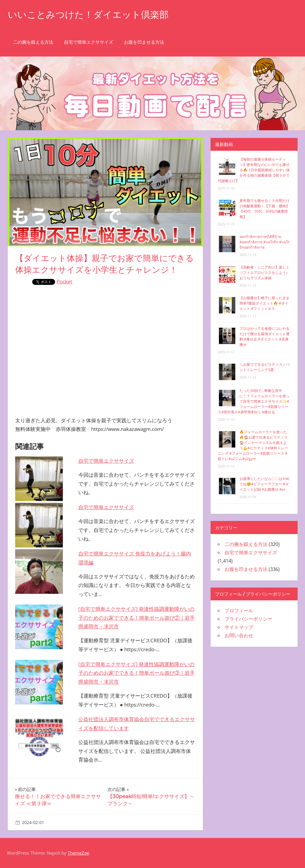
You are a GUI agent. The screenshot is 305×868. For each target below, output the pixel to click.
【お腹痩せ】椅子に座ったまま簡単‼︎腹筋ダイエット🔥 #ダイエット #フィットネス (264, 303)
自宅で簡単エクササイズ (89, 42)
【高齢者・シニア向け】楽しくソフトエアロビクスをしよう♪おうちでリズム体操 (264, 273)
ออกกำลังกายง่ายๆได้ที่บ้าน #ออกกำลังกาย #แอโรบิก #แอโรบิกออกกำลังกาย (264, 242)
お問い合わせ (239, 635)
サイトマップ (239, 627)
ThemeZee (78, 853)
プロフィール (239, 610)
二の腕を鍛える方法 (33, 42)
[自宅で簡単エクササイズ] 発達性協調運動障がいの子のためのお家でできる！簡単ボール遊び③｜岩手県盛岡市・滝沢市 (137, 673)
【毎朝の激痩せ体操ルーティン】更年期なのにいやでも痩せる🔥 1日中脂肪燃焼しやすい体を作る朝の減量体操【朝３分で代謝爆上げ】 (254, 170)
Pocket (64, 281)
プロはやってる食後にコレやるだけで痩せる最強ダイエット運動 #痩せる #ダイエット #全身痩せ (264, 336)
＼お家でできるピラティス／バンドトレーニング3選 (264, 367)
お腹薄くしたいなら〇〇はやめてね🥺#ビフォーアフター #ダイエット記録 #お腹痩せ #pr (264, 484)
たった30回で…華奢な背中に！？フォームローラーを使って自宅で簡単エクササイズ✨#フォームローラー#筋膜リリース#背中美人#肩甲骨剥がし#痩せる (254, 401)
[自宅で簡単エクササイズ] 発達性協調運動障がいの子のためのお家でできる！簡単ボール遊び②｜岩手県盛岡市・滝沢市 (137, 618)
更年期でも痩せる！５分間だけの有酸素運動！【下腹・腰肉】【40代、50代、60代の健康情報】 (264, 209)
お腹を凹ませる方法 (144, 42)
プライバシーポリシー (248, 619)
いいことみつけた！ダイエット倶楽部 (91, 14)
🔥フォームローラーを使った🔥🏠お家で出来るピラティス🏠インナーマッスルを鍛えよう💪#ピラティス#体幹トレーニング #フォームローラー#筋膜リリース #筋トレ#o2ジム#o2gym (253, 445)
